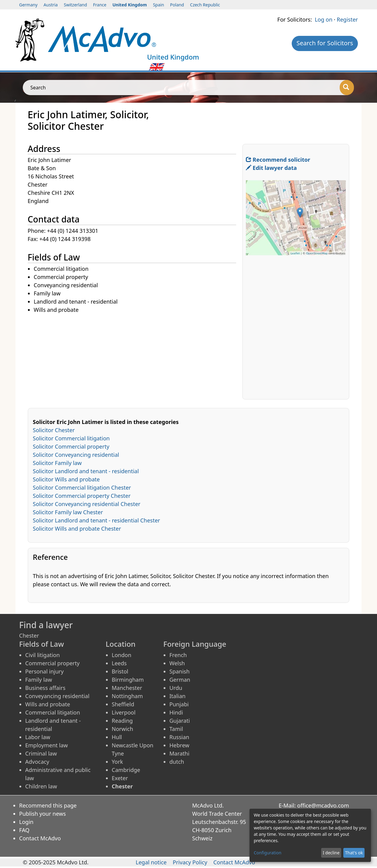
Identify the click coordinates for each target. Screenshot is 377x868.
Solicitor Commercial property (71, 446)
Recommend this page (48, 805)
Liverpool (124, 712)
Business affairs (45, 688)
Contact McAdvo (40, 838)
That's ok (354, 853)
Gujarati (180, 721)
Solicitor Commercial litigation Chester (82, 487)
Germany (28, 5)
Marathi (179, 753)
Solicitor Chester (54, 430)
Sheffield (123, 704)
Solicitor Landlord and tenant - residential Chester (96, 520)
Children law (41, 786)
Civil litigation (42, 655)
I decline (331, 853)
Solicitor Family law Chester (68, 512)
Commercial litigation (53, 712)
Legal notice (151, 862)
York (117, 762)
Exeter (120, 778)
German (180, 680)
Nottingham (127, 696)
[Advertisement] (135, 357)
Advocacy (37, 762)
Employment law (46, 745)
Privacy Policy (190, 862)
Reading (122, 721)
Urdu (176, 688)
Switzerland (75, 5)
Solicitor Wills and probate (66, 479)
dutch (177, 762)
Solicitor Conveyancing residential (76, 455)
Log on (324, 19)
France (100, 5)
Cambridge (126, 770)
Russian (179, 737)
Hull (117, 737)
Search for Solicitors (325, 43)
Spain (158, 5)
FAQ (24, 830)
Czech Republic (205, 5)
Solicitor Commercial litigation (71, 438)
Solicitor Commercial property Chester (82, 496)
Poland (177, 5)
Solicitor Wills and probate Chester (77, 529)
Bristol (120, 671)
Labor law (38, 737)
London (122, 655)
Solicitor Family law (57, 463)
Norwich (122, 729)
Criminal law (41, 753)
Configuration (268, 853)
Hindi (176, 712)
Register (347, 19)
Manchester (127, 688)
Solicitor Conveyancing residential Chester (87, 504)
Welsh (177, 663)
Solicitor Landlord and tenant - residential (86, 471)
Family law (39, 680)
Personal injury (44, 671)
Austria (51, 5)
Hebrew (179, 745)
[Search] (347, 88)
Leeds (119, 663)
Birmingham (128, 680)
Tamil (176, 729)
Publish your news (42, 814)
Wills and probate (48, 704)
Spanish (180, 671)
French (178, 655)
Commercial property (52, 663)
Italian (177, 696)
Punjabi (179, 704)
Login (26, 822)
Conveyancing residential (57, 696)
